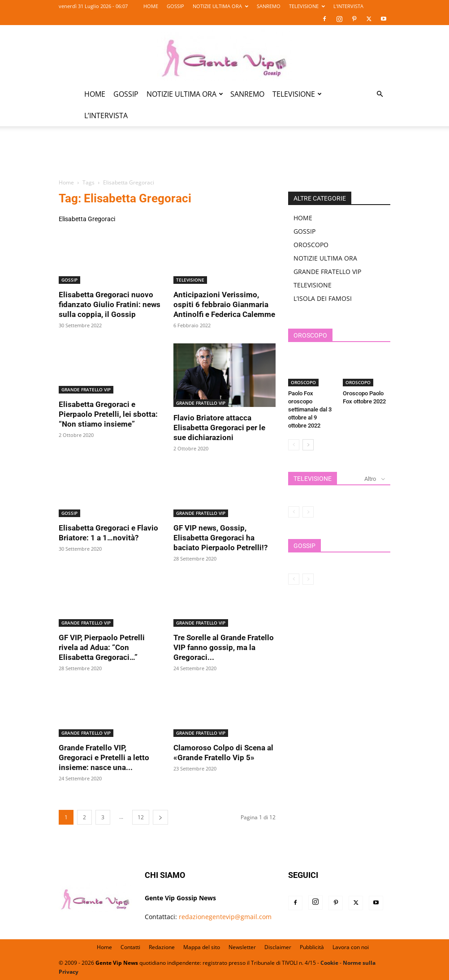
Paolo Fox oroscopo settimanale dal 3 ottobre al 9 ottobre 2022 (310, 409)
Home (66, 182)
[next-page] (160, 817)
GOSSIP (175, 6)
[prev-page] (294, 445)
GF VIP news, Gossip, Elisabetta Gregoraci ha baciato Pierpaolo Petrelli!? (220, 538)
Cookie (329, 963)
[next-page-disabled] (308, 512)
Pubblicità (312, 947)
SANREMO (269, 6)
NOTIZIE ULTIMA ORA (220, 6)
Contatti (130, 947)
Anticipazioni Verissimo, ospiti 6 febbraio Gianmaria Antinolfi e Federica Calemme (224, 304)
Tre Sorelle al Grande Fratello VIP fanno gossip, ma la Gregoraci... (224, 647)
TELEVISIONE (307, 6)
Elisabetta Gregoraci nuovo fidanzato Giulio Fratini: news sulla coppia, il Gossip (110, 304)
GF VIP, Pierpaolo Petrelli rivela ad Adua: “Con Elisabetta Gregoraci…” (102, 647)
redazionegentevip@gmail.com (225, 917)
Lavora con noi (351, 947)
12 (141, 817)
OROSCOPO (311, 245)
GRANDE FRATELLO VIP (86, 389)
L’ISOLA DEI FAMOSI (323, 298)
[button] (380, 94)
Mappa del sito (202, 947)
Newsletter (242, 947)
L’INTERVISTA (348, 6)
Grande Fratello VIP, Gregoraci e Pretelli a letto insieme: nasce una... (104, 757)
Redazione (162, 947)
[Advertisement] (224, 158)
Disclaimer (278, 947)
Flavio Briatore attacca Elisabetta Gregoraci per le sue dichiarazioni (219, 428)
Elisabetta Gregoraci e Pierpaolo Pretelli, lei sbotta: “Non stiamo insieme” (108, 414)
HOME (151, 6)
